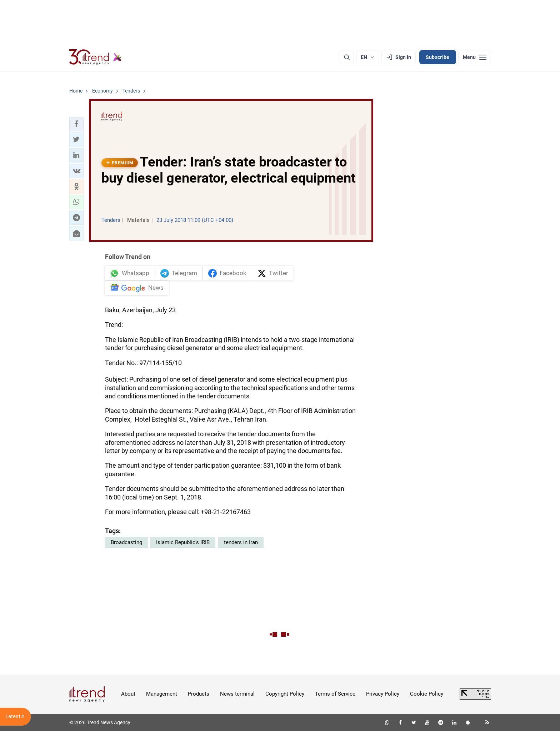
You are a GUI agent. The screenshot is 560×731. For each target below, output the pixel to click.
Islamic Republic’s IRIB (183, 542)
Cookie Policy (427, 694)
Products (199, 694)
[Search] (347, 57)
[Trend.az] (96, 57)
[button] (76, 124)
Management (162, 694)
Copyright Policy (285, 694)
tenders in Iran (241, 542)
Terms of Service (335, 694)
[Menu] (475, 57)
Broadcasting (126, 542)
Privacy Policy (383, 694)
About (128, 694)
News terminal (237, 694)
